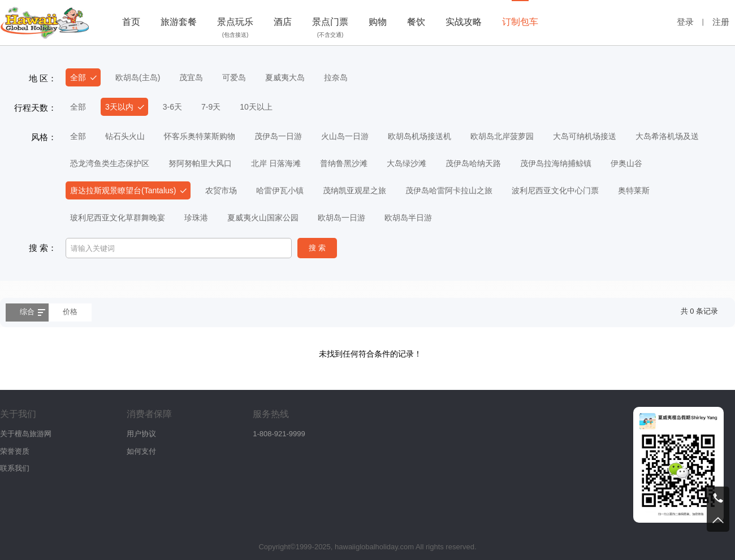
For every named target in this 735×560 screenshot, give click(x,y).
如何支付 (141, 451)
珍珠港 (196, 218)
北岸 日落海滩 (276, 163)
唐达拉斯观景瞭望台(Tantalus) (123, 190)
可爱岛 (234, 77)
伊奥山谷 (626, 163)
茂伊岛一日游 (278, 136)
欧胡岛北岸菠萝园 (502, 136)
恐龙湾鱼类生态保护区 (110, 163)
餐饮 (416, 22)
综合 (27, 312)
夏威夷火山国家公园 (263, 218)
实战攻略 (464, 22)
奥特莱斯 (634, 190)
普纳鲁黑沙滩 (344, 163)
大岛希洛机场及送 (667, 136)
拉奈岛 (336, 77)
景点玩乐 (235, 29)
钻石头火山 (125, 136)
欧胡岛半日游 (408, 218)
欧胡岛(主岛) (138, 77)
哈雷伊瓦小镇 (280, 190)
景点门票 (330, 29)
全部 (78, 77)
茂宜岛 (191, 77)
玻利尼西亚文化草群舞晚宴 (118, 218)
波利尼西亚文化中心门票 (555, 190)
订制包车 (520, 22)
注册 (721, 22)
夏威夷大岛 (285, 77)
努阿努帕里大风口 (200, 163)
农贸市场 (221, 190)
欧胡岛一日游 (341, 218)
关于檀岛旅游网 (26, 434)
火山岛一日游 (345, 136)
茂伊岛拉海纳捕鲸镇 (556, 163)
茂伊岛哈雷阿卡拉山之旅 (449, 190)
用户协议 (141, 434)
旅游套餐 (179, 22)
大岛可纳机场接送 (585, 136)
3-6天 (172, 107)
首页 (131, 22)
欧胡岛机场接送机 (420, 136)
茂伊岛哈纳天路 (473, 163)
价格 (70, 312)
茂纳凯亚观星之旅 (354, 190)
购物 (378, 22)
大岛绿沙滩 (407, 163)
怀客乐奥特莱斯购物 (200, 136)
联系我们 (15, 468)
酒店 (283, 22)
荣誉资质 (15, 451)
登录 (685, 22)
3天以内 (119, 107)
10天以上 (256, 107)
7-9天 (211, 107)
